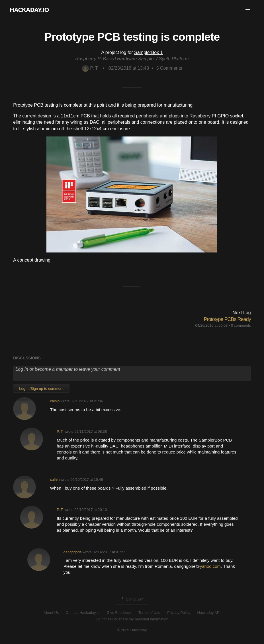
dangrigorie (73, 552)
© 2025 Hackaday (132, 630)
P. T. (90, 68)
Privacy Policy (179, 613)
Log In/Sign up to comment (41, 389)
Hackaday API (209, 613)
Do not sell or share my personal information (132, 619)
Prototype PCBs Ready (227, 319)
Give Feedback (119, 613)
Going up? (132, 599)
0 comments (241, 325)
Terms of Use (149, 613)
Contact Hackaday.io (83, 613)
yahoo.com (210, 566)
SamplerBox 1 (149, 52)
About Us (51, 613)
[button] (248, 10)
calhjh (55, 401)
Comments (169, 68)
